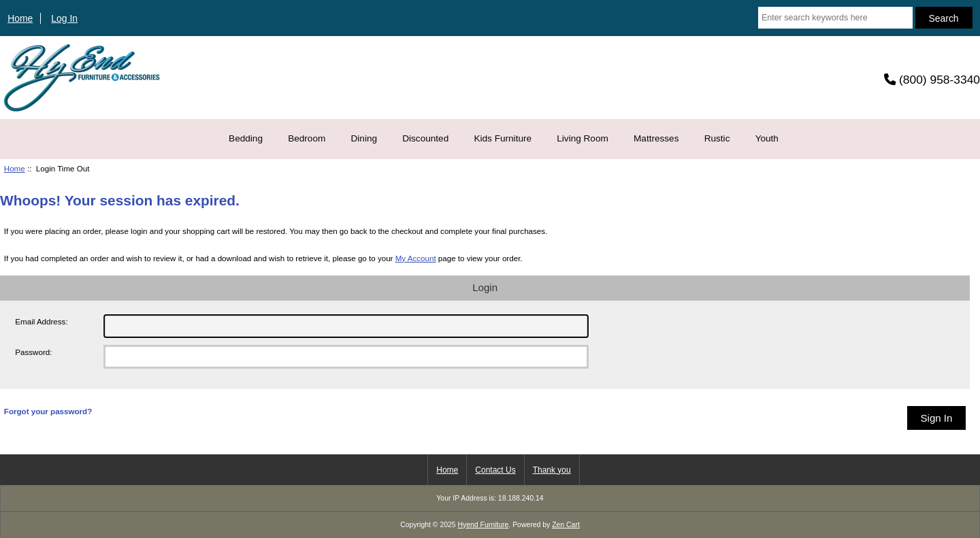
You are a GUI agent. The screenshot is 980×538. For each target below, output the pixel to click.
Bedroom (307, 138)
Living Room (583, 138)
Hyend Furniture (484, 525)
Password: (33, 352)
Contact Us (495, 470)
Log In (64, 18)
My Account (416, 258)
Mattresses (656, 138)
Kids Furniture (503, 138)
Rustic (717, 138)
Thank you (552, 470)
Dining (364, 138)
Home (20, 18)
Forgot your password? (48, 411)
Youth (767, 138)
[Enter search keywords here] (835, 18)
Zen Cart (566, 525)
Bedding (246, 138)
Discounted (425, 138)
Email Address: (41, 321)
